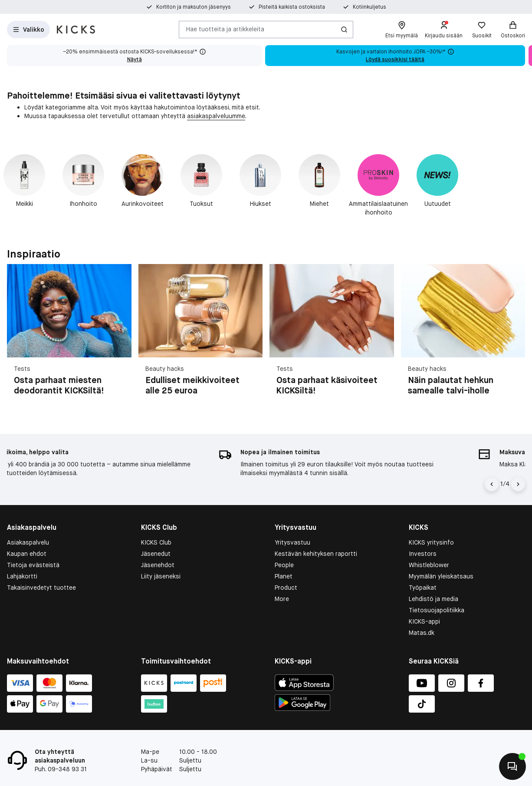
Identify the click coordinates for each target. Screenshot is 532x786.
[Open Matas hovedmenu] (28, 30)
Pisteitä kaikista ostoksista (292, 7)
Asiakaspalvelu (28, 542)
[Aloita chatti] (512, 766)
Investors (423, 554)
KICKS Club (156, 542)
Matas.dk (422, 633)
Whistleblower (429, 565)
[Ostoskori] (513, 30)
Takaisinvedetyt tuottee (41, 588)
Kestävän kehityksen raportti (316, 554)
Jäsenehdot (158, 565)
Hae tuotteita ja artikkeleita (225, 29)
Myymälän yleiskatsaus (441, 576)
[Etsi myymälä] (402, 30)
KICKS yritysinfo (431, 542)
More (282, 599)
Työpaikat (423, 588)
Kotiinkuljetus (369, 7)
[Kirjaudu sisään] (444, 30)
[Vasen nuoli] (492, 484)
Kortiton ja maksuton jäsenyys (194, 7)
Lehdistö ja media (433, 599)
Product (286, 588)
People (284, 565)
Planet (284, 576)
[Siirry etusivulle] (76, 30)
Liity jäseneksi (161, 576)
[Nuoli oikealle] (518, 484)
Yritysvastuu (292, 542)
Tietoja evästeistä (33, 565)
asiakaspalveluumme (216, 116)
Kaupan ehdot (27, 554)
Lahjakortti (22, 576)
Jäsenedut (156, 554)
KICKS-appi (424, 621)
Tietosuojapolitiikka (437, 610)
